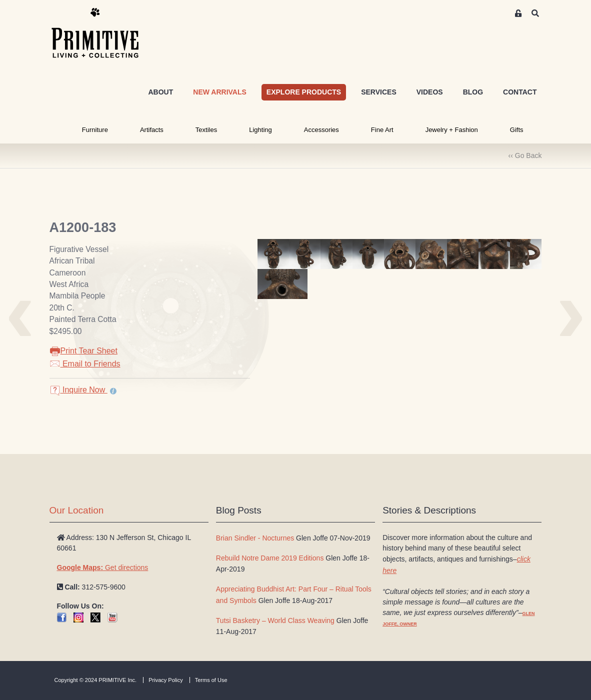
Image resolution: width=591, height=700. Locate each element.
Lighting (260, 130)
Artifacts (152, 130)
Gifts (517, 130)
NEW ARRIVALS (220, 92)
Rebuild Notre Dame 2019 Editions (270, 558)
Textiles (206, 130)
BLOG (473, 92)
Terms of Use (211, 680)
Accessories (321, 130)
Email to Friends (85, 364)
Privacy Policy (165, 680)
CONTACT (520, 92)
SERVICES (379, 92)
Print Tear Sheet (83, 351)
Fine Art (382, 130)
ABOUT (160, 92)
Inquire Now (78, 390)
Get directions (103, 567)
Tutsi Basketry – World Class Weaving (275, 620)
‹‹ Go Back (525, 155)
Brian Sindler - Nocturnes (255, 538)
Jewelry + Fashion (452, 130)
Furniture (95, 130)
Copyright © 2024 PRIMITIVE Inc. (96, 680)
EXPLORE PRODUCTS (304, 92)
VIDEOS (430, 92)
